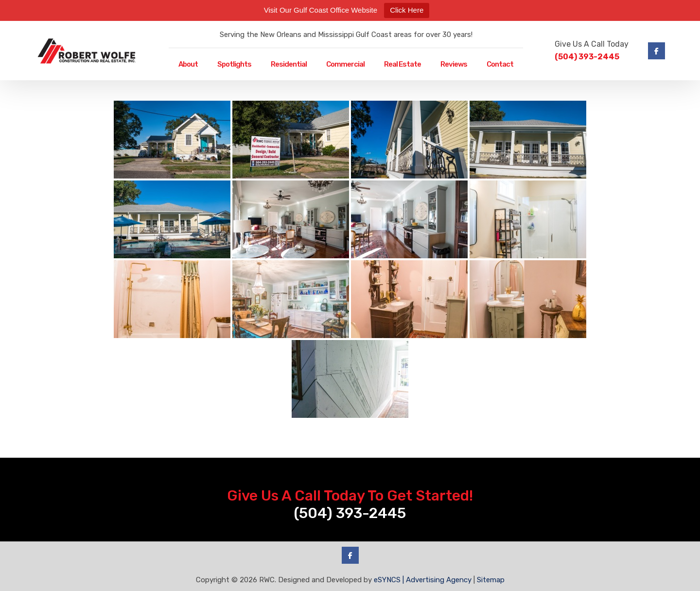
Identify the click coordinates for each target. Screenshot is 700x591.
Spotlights (234, 64)
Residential (289, 64)
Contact (500, 64)
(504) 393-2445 (587, 57)
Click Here (407, 10)
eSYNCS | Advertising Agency (423, 580)
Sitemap (491, 580)
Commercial (345, 64)
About (188, 64)
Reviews (454, 64)
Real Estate (402, 64)
